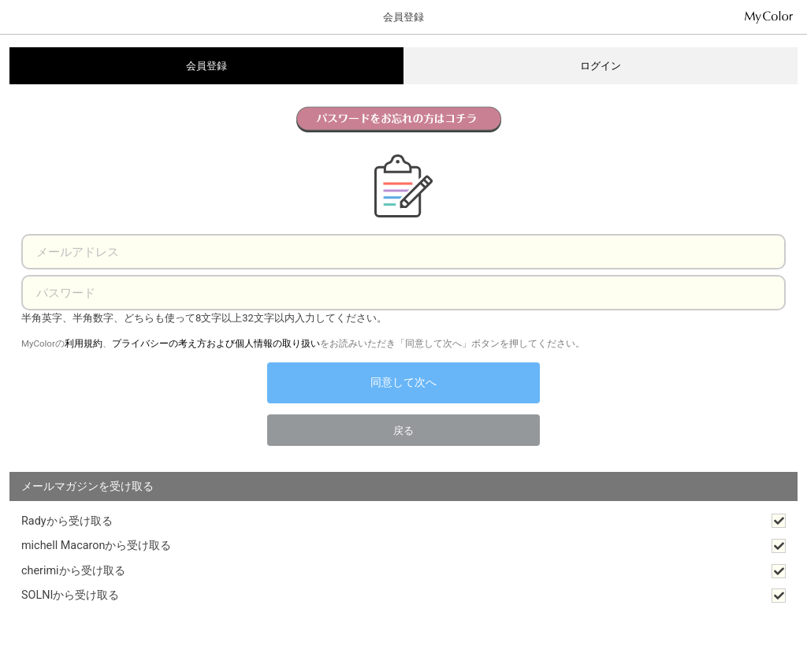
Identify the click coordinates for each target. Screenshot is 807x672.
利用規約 (84, 343)
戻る (403, 431)
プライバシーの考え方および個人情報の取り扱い (216, 343)
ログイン (601, 66)
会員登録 (206, 66)
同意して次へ (403, 382)
